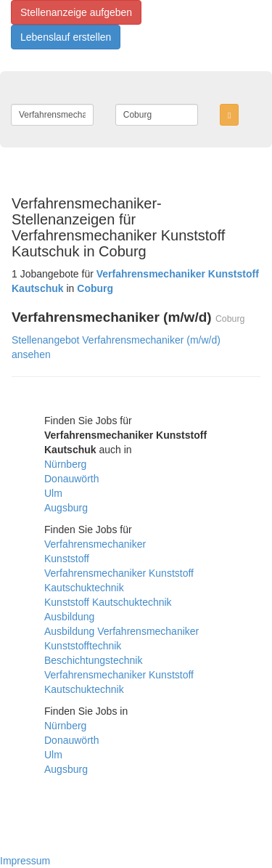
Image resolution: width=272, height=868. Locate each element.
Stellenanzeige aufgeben (76, 12)
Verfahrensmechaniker (95, 544)
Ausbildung (69, 617)
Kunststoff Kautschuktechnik (108, 602)
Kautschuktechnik (84, 588)
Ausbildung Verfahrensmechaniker (121, 631)
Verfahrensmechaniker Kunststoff (119, 573)
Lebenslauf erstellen (66, 37)
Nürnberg (65, 464)
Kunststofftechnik (83, 646)
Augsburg (66, 508)
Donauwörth (72, 479)
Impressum (25, 861)
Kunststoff (67, 559)
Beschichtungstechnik (93, 660)
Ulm (53, 493)
